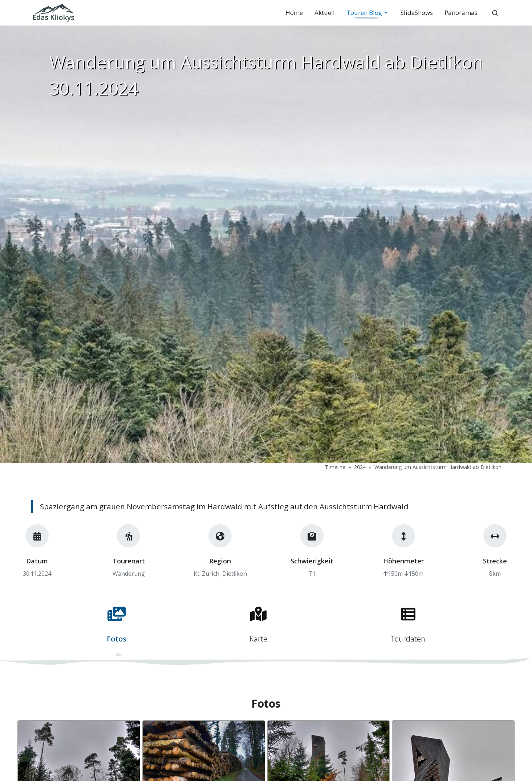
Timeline (335, 467)
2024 (360, 467)
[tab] (117, 628)
